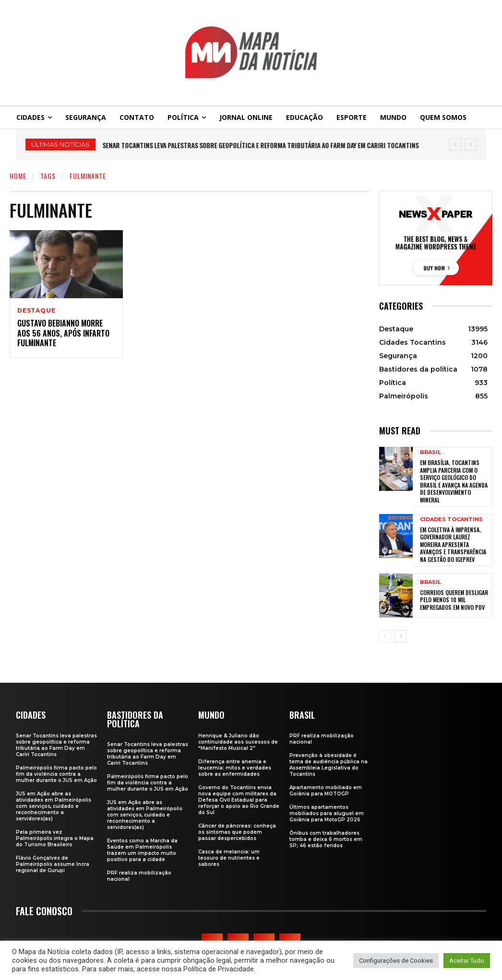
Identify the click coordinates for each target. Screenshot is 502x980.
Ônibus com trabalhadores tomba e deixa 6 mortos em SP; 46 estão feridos (326, 839)
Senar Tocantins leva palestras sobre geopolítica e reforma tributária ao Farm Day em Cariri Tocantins (261, 145)
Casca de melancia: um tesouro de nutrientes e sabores (229, 858)
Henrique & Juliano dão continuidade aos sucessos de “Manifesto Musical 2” (238, 742)
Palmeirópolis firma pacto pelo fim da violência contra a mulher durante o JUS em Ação (56, 774)
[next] (471, 145)
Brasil (430, 452)
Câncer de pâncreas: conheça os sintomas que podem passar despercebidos (237, 832)
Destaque (36, 311)
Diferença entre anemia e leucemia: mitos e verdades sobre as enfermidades (235, 768)
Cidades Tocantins (451, 519)
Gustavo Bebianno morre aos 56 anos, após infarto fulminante (63, 333)
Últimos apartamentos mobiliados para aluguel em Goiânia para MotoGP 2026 (327, 813)
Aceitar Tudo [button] (467, 961)
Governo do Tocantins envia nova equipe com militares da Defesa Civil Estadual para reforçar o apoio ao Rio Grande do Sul (239, 800)
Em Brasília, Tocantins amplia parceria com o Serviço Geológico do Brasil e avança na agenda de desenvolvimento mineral (454, 481)
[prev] (455, 145)
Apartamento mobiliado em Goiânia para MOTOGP (326, 791)
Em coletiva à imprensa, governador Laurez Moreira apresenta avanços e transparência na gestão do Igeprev (453, 544)
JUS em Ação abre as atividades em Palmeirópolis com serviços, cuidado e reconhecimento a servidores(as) (54, 806)
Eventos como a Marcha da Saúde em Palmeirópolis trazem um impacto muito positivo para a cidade (142, 850)
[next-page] (400, 636)
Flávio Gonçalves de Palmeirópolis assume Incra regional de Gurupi (53, 864)
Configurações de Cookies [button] (396, 961)
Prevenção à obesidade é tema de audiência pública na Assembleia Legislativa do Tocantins (329, 765)
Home (18, 176)
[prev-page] (385, 636)
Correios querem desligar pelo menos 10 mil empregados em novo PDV (454, 600)
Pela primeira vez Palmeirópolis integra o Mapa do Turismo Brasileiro (55, 838)
